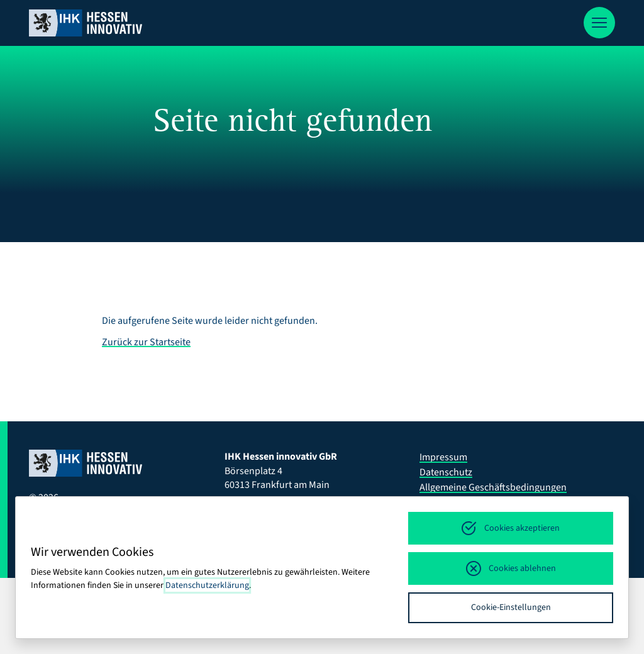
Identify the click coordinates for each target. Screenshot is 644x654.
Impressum (443, 457)
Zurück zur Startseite (146, 342)
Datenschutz (446, 472)
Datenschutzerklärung (207, 585)
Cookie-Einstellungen (511, 607)
